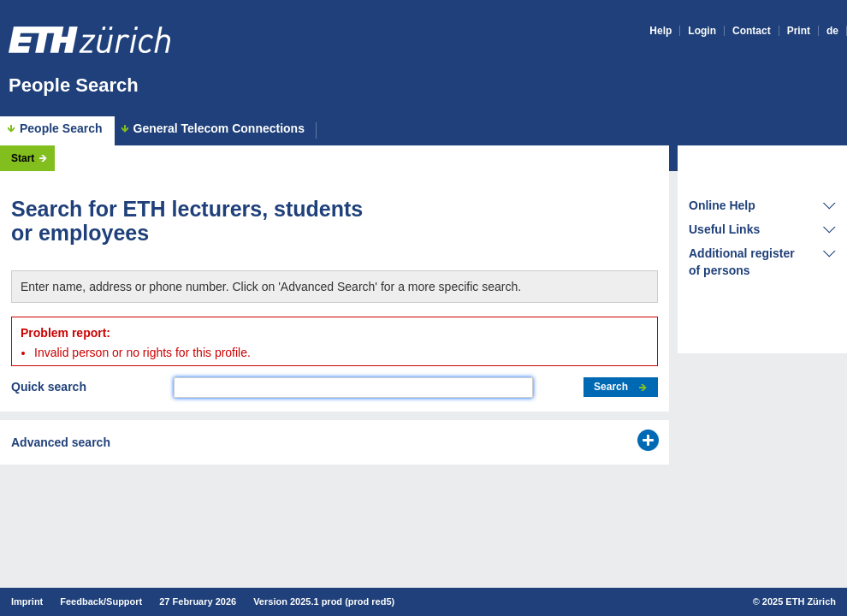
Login (702, 31)
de (832, 31)
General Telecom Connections (219, 129)
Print (799, 31)
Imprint (27, 601)
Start (23, 158)
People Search (74, 85)
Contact (752, 31)
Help (660, 31)
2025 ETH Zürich (799, 601)
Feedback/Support (101, 601)
